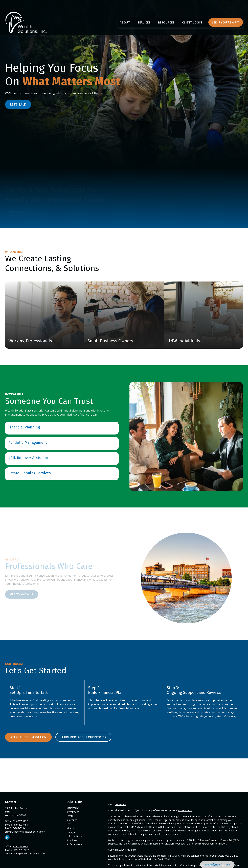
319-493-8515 (21, 825)
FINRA (170, 856)
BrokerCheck (185, 810)
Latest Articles (74, 836)
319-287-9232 (20, 821)
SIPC (177, 856)
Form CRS (120, 804)
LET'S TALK (18, 104)
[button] (125, 13)
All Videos (72, 840)
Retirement (73, 808)
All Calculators (74, 844)
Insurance (72, 820)
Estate (70, 816)
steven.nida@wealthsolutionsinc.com (25, 832)
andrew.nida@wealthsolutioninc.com (25, 853)
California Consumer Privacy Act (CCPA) (219, 840)
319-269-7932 (21, 850)
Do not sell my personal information (206, 844)
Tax (69, 824)
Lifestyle (71, 832)
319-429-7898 (20, 846)
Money (70, 828)
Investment (73, 812)
